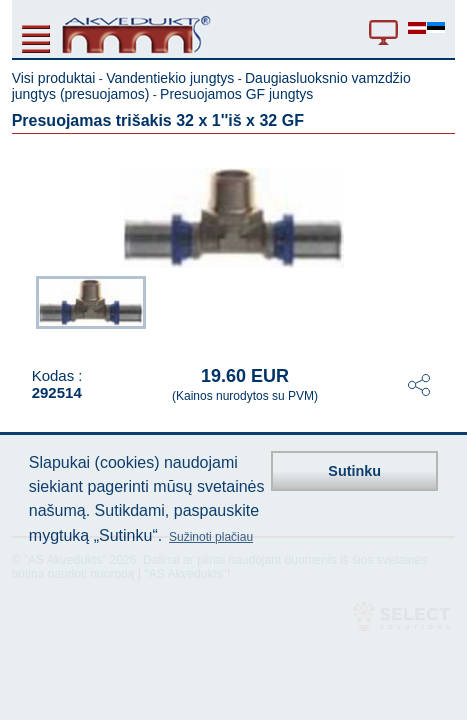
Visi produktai (54, 78)
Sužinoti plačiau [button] (211, 537)
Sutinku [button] (354, 471)
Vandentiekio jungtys (170, 78)
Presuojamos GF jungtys (236, 94)
